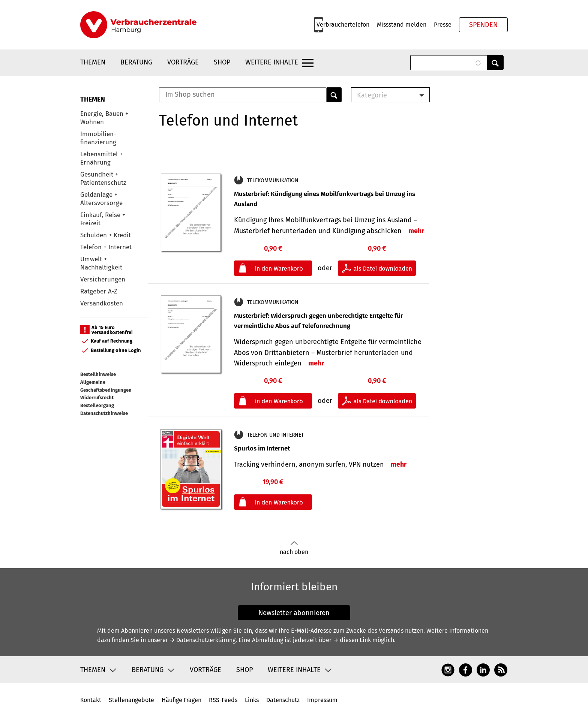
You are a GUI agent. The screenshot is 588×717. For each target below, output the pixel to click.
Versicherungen (103, 279)
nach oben (294, 548)
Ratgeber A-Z (99, 291)
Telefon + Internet (106, 247)
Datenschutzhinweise (104, 413)
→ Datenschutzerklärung (202, 640)
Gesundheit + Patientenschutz (103, 179)
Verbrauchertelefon (343, 25)
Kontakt (91, 700)
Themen (93, 62)
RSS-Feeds (223, 700)
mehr (416, 231)
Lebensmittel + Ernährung (101, 158)
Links (252, 700)
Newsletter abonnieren (294, 613)
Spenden (483, 25)
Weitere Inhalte (272, 62)
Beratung (136, 62)
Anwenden (495, 63)
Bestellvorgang (97, 405)
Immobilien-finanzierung (98, 138)
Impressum (322, 700)
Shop (222, 62)
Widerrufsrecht (97, 397)
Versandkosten (102, 303)
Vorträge (183, 62)
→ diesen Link (352, 640)
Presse (443, 25)
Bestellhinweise (98, 374)
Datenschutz (283, 700)
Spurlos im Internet (262, 448)
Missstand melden (402, 25)
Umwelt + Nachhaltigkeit (101, 263)
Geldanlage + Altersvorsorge (101, 199)
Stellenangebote (131, 700)
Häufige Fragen (181, 700)
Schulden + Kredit (106, 235)
